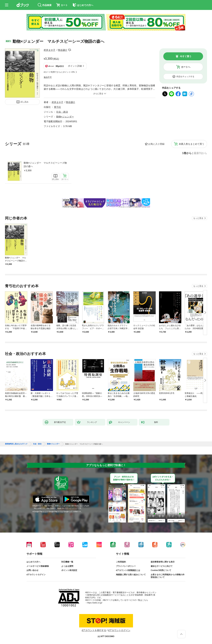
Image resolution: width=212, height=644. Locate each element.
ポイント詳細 (75, 66)
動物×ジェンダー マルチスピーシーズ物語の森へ (45, 165)
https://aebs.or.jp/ (95, 603)
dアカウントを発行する (94, 630)
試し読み (25, 102)
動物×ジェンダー (65, 117)
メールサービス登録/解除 (38, 566)
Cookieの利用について (161, 570)
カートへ (186, 67)
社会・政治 (62, 112)
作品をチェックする (185, 77)
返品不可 (48, 77)
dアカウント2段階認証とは (128, 570)
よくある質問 (67, 566)
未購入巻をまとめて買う (191, 144)
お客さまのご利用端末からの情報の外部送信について (168, 576)
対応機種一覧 (67, 562)
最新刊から (200, 153)
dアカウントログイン (36, 575)
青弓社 (57, 107)
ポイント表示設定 (69, 570)
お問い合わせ (32, 570)
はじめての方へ (33, 562)
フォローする (70, 50)
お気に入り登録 (156, 144)
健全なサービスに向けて (162, 566)
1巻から (187, 153)
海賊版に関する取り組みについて (131, 575)
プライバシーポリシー (126, 566)
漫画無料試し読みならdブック (16, 444)
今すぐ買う (186, 56)
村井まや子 (50, 50)
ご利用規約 (121, 562)
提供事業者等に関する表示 (163, 562)
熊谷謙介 (63, 50)
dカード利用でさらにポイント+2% (59, 72)
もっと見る (198, 218)
